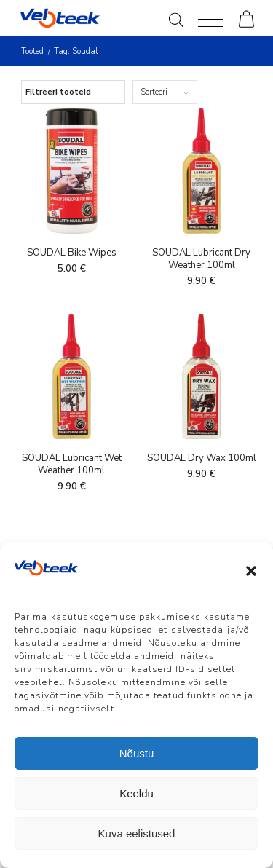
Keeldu (136, 793)
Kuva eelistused (137, 833)
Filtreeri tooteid (58, 92)
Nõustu (137, 753)
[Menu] (211, 18)
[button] (251, 571)
